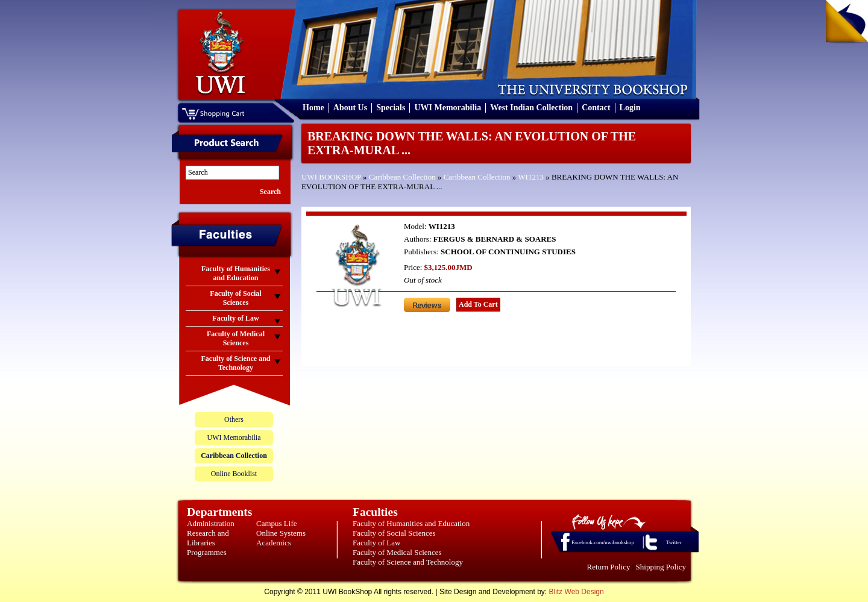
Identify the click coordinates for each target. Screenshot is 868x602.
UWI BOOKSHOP (331, 177)
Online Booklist (234, 474)
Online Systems (281, 533)
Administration (211, 523)
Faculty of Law (376, 543)
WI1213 (531, 177)
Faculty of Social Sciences (394, 533)
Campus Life (277, 523)
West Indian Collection (531, 108)
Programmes (207, 552)
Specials (391, 108)
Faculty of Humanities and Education (411, 523)
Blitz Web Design (577, 592)
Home (313, 108)
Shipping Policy (661, 567)
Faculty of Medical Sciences (397, 552)
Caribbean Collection (402, 177)
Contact (596, 108)
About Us (350, 108)
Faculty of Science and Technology (408, 562)
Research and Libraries (208, 538)
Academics (274, 543)
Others (234, 419)
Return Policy (609, 567)
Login (630, 108)
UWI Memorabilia (448, 108)
